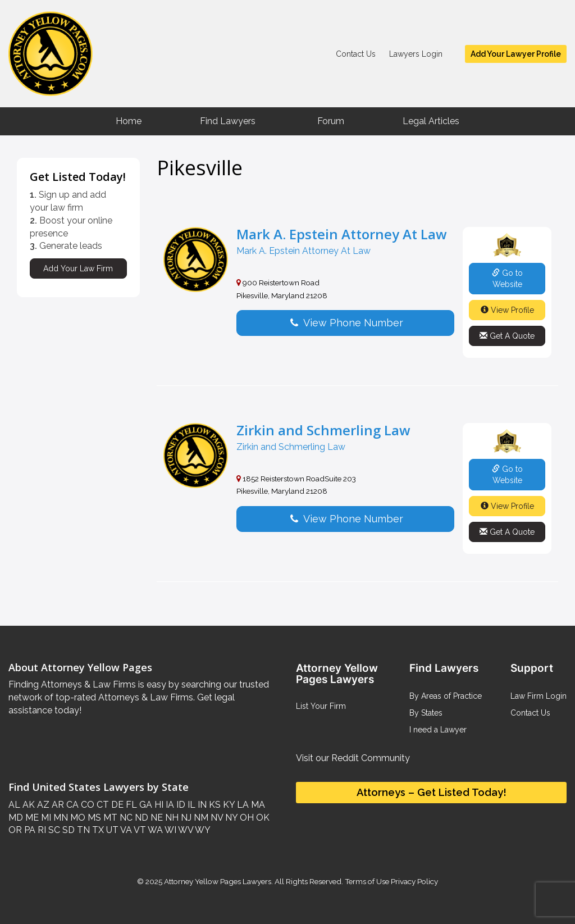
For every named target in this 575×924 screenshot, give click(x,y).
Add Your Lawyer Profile (516, 54)
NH (171, 818)
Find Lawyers (228, 121)
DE (116, 805)
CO (86, 805)
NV (216, 818)
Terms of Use (367, 881)
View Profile (507, 310)
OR (15, 830)
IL (190, 805)
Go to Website (507, 279)
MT (109, 818)
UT (111, 830)
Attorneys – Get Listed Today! (432, 792)
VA (125, 830)
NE (156, 818)
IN (201, 805)
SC (53, 830)
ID (180, 805)
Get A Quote (507, 336)
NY (230, 818)
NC (125, 818)
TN (82, 830)
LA (242, 805)
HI (158, 805)
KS (214, 805)
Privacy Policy (414, 881)
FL (130, 805)
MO (77, 818)
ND (140, 818)
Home (129, 121)
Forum (331, 121)
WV (185, 830)
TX (97, 830)
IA (169, 805)
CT (102, 805)
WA (154, 830)
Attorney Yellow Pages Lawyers (218, 881)
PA (29, 830)
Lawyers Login (416, 54)
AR (57, 805)
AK (28, 805)
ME (31, 818)
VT (139, 830)
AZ (42, 805)
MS (93, 818)
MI (45, 818)
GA (145, 805)
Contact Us (356, 54)
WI (170, 830)
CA (71, 805)
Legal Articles (431, 121)
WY (202, 830)
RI (41, 830)
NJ (185, 818)
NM (200, 818)
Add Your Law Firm (78, 268)
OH (246, 818)
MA (257, 805)
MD (16, 818)
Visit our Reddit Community (353, 758)
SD (67, 830)
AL (14, 805)
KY (228, 805)
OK (262, 818)
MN (60, 818)
